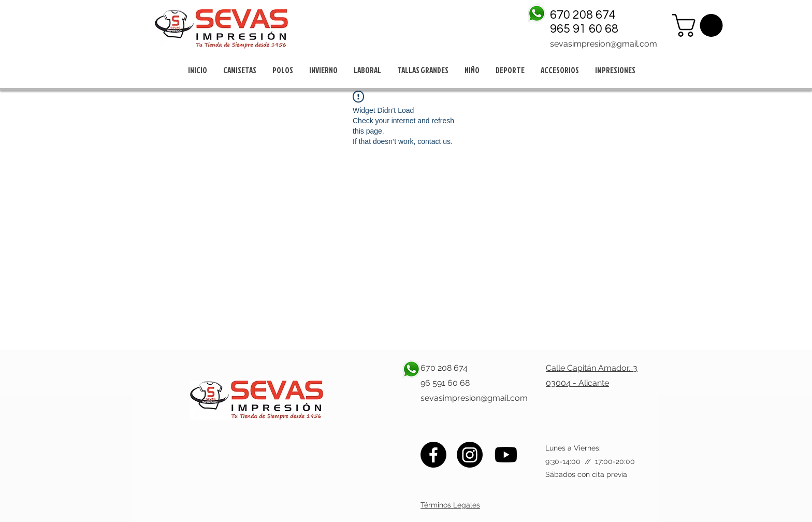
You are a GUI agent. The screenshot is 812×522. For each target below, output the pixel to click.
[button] (700, 25)
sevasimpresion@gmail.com (604, 44)
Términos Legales (450, 505)
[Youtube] (506, 455)
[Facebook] (433, 455)
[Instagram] (470, 455)
